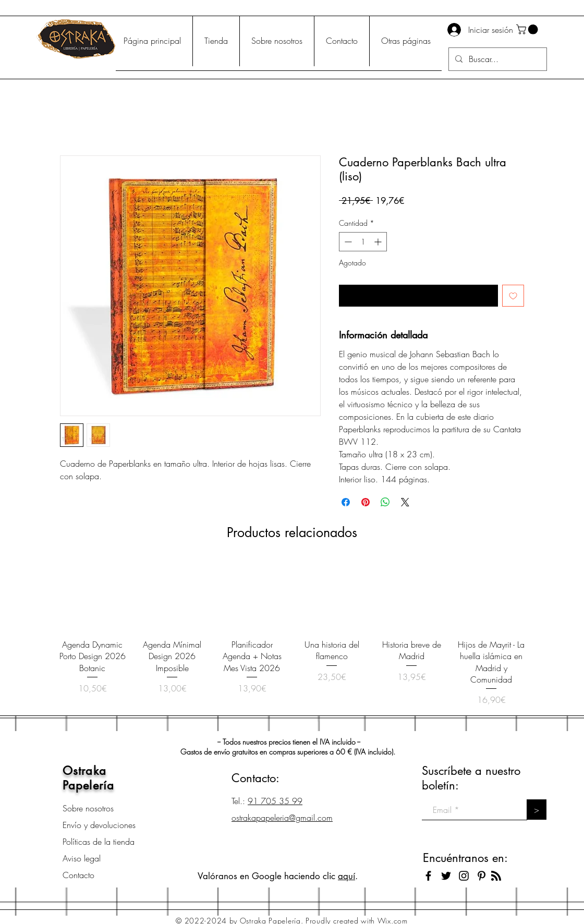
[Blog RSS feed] (496, 876)
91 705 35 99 (275, 801)
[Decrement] (347, 242)
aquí (346, 876)
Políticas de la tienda (99, 842)
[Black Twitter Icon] (446, 876)
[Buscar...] (497, 59)
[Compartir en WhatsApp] (385, 502)
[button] (528, 29)
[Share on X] (405, 502)
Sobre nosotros (88, 808)
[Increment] (379, 242)
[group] (292, 634)
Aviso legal (82, 858)
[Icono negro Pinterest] (482, 876)
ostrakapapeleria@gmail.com (282, 818)
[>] (537, 810)
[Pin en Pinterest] (366, 502)
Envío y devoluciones (99, 825)
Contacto (78, 875)
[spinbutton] (363, 242)
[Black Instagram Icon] (464, 876)
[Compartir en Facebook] (346, 502)
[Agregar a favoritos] (513, 296)
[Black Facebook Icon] (428, 876)
